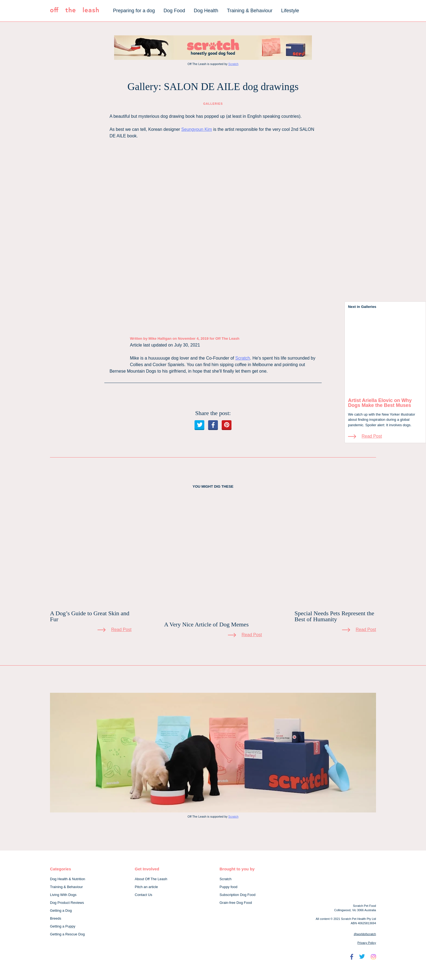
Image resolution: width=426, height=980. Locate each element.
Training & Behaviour (250, 11)
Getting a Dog (61, 911)
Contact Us (143, 895)
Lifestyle (290, 11)
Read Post (372, 436)
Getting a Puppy (63, 926)
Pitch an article (146, 887)
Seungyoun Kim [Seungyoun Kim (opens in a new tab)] (197, 129)
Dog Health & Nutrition (68, 879)
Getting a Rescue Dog (67, 934)
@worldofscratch (365, 934)
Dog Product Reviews (67, 903)
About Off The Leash (151, 879)
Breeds (56, 918)
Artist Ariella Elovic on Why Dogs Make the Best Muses (380, 403)
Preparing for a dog (134, 11)
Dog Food (174, 11)
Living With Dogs (63, 895)
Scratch (233, 64)
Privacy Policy (367, 943)
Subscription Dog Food (237, 895)
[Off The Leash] (74, 11)
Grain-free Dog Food (236, 903)
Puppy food (228, 887)
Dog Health (206, 11)
